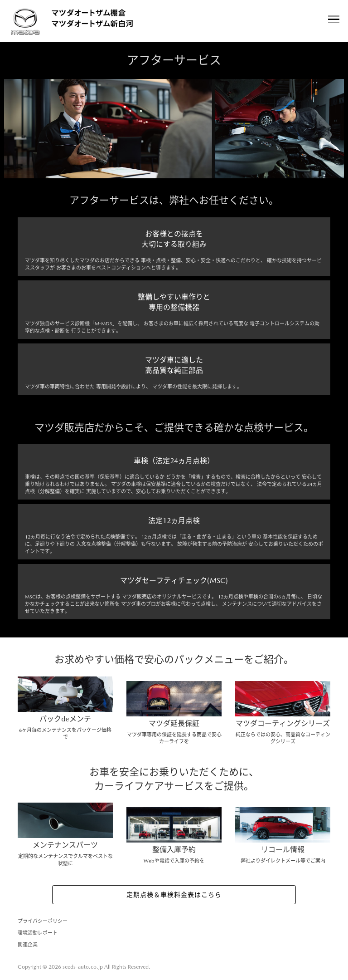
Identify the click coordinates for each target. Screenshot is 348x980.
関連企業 (28, 945)
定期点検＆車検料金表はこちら (174, 895)
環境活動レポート (38, 933)
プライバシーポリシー (43, 921)
